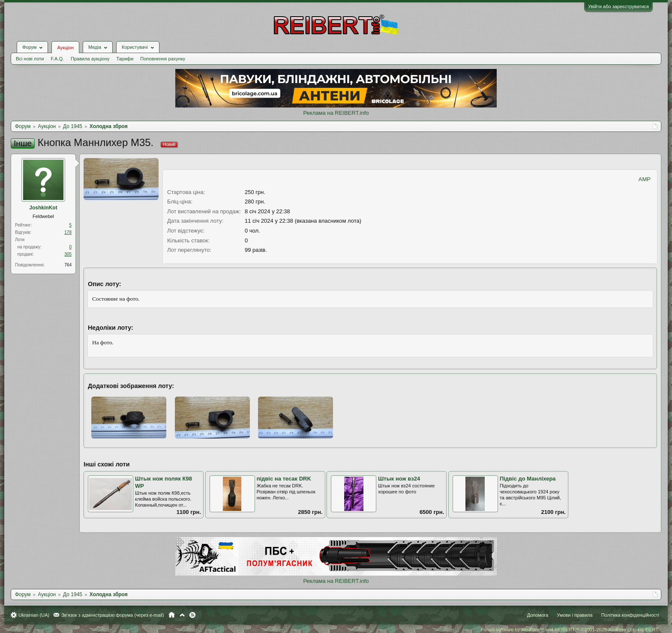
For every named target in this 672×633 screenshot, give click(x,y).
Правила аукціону (90, 59)
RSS (192, 615)
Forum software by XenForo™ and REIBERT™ (570, 630)
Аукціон (65, 48)
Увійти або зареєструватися (618, 6)
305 (68, 254)
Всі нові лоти (30, 59)
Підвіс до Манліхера (528, 479)
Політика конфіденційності (630, 615)
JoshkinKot (43, 208)
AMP (645, 179)
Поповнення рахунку (163, 59)
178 (68, 232)
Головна (172, 615)
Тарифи (125, 59)
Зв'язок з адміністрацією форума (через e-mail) (113, 615)
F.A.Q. (57, 59)
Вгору (182, 615)
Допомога (538, 615)
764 (68, 265)
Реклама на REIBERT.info (336, 113)
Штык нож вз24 (399, 479)
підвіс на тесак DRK (284, 479)
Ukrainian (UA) (34, 615)
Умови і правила (574, 615)
